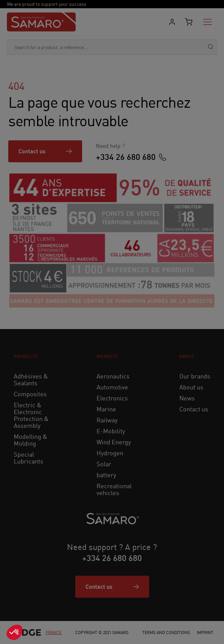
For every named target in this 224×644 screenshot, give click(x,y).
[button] (14, 632)
